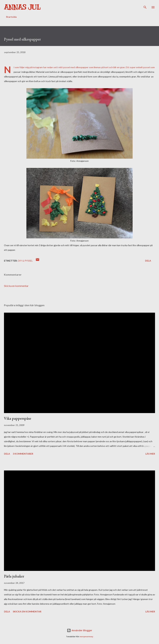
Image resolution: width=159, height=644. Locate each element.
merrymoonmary (86, 637)
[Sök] (145, 6)
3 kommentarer (23, 454)
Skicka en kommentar (16, 286)
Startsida (11, 17)
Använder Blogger (79, 630)
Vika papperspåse (18, 418)
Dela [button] (148, 261)
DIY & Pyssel (25, 261)
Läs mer (150, 454)
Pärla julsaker (14, 576)
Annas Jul (22, 7)
